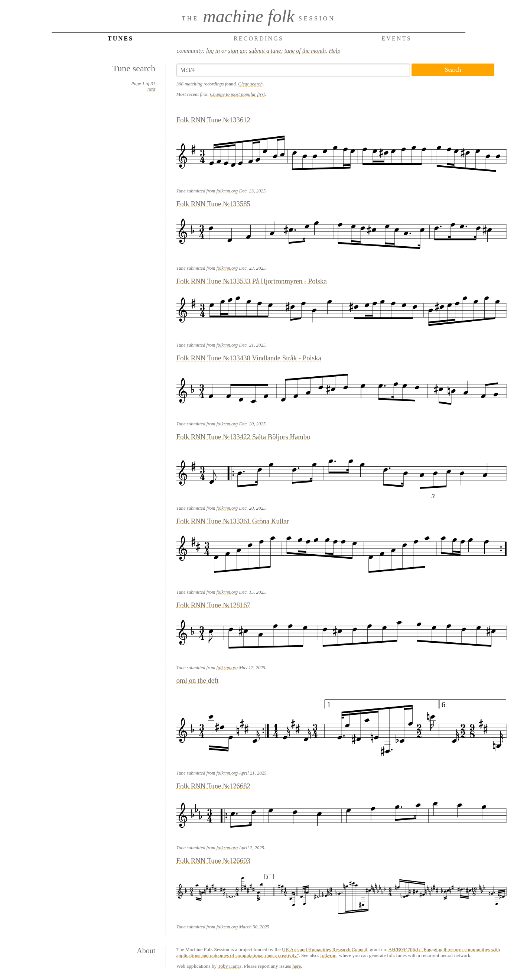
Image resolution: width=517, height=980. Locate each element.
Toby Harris (230, 966)
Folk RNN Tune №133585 (213, 204)
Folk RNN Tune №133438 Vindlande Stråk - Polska (249, 358)
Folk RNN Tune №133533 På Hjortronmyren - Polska (252, 281)
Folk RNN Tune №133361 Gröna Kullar (233, 521)
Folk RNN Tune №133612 (213, 120)
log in (213, 51)
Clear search (250, 84)
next (151, 89)
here (297, 966)
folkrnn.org (227, 191)
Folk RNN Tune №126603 (213, 861)
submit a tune (265, 51)
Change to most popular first (237, 94)
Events (396, 38)
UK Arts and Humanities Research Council (325, 949)
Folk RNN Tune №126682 (213, 786)
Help (334, 51)
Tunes (121, 38)
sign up (237, 51)
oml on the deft (198, 680)
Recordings (258, 38)
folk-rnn (328, 955)
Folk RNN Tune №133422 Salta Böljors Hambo (243, 437)
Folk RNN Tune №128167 (213, 605)
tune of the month (305, 51)
